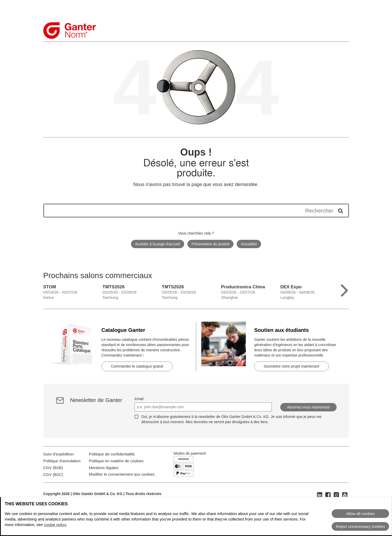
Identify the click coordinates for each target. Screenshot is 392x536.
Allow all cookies (361, 514)
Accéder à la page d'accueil (158, 244)
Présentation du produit (211, 244)
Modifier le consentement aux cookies (122, 496)
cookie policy (55, 525)
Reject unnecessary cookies (360, 526)
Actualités (249, 244)
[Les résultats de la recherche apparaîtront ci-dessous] (191, 211)
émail (139, 399)
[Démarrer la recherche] (339, 211)
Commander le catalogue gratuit (137, 366)
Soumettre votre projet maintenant (292, 366)
